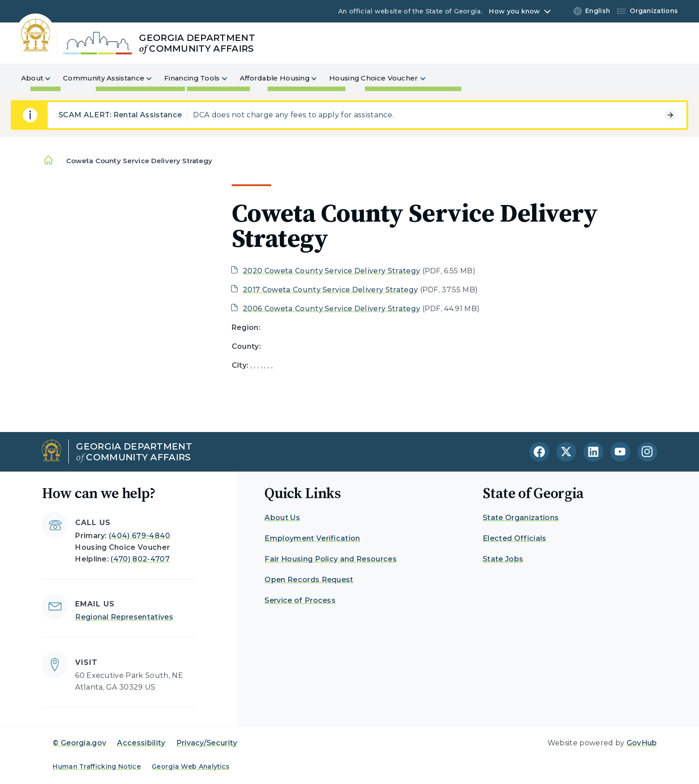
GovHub (642, 743)
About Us (282, 518)
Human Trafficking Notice (97, 766)
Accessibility (141, 743)
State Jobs (503, 559)
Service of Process (300, 600)
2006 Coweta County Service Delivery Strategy (332, 309)
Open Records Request (309, 580)
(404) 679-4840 (139, 536)
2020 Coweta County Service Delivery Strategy (332, 271)
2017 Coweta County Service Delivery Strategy (330, 290)
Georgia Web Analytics (191, 766)
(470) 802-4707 (140, 559)
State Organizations (521, 518)
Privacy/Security (207, 743)
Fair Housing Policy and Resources (331, 559)
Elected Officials (514, 538)
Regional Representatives (124, 617)
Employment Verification (312, 538)
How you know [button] (514, 11)
